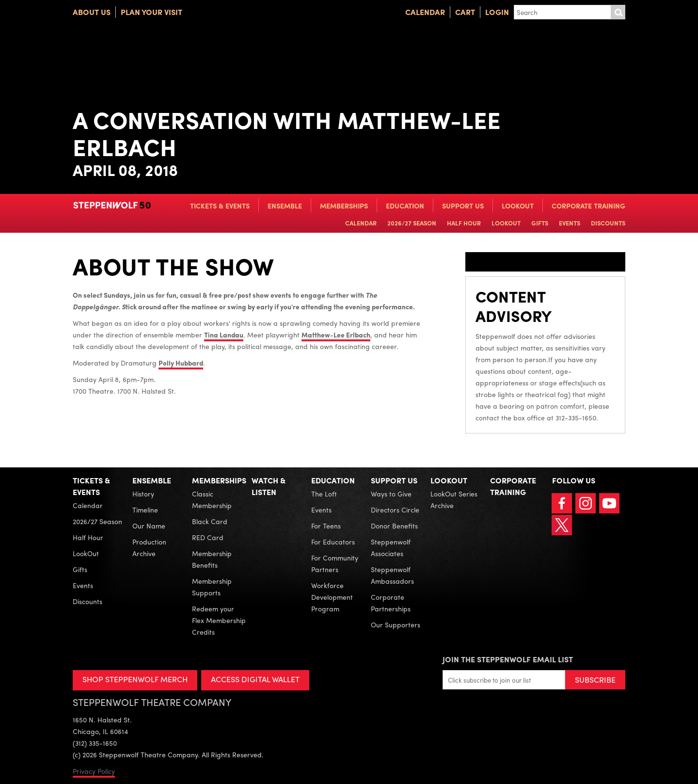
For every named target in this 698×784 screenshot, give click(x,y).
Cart (465, 12)
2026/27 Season (412, 223)
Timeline (145, 510)
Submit (618, 12)
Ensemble (285, 206)
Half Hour (464, 223)
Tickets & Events (220, 206)
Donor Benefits (394, 526)
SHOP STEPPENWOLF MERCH (135, 679)
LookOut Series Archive (454, 499)
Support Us (463, 206)
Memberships (344, 206)
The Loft (324, 494)
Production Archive (149, 547)
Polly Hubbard (181, 363)
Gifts (540, 223)
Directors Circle (395, 510)
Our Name (149, 526)
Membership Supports (212, 587)
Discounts (608, 223)
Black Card (210, 521)
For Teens (326, 526)
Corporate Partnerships (391, 603)
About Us (92, 12)
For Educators (333, 542)
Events (570, 223)
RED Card (208, 537)
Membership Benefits (212, 559)
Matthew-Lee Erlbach (336, 335)
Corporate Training (588, 206)
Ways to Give (391, 494)
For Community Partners (335, 563)
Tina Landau (224, 335)
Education (405, 206)
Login (497, 12)
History (143, 494)
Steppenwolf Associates (391, 547)
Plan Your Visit (151, 12)
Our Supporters (396, 624)
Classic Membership (212, 499)
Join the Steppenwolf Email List (508, 659)
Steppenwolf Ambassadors (392, 575)
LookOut (518, 206)
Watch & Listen (269, 486)
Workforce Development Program (332, 597)
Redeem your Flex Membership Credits (219, 620)
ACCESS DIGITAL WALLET (255, 679)
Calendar (425, 12)
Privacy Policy (94, 771)
